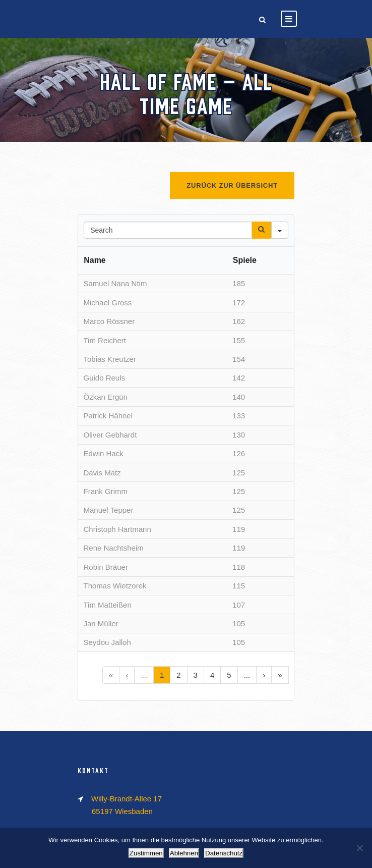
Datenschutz (224, 853)
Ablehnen (184, 853)
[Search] (262, 230)
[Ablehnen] (359, 848)
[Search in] (280, 230)
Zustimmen (146, 853)
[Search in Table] (168, 230)
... (144, 675)
